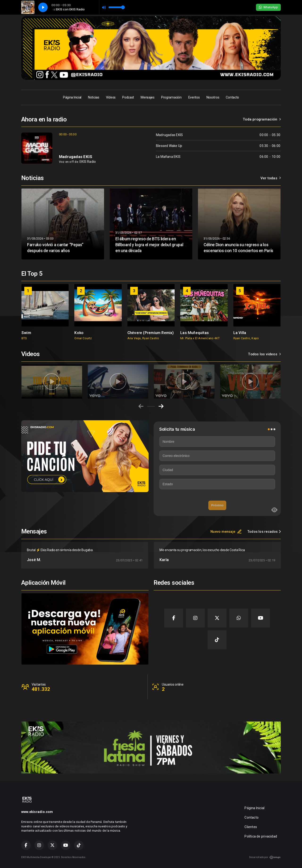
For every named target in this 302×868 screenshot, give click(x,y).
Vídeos (111, 97)
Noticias (94, 97)
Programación (171, 97)
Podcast (128, 97)
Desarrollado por (265, 857)
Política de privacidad (261, 836)
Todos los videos (264, 354)
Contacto (232, 97)
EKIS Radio (88, 162)
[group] (45, 312)
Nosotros (213, 97)
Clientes (251, 827)
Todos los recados (264, 532)
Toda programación (262, 119)
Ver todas (271, 178)
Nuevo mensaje (226, 532)
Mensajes (148, 97)
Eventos (194, 97)
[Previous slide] (141, 406)
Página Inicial (72, 97)
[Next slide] (161, 406)
